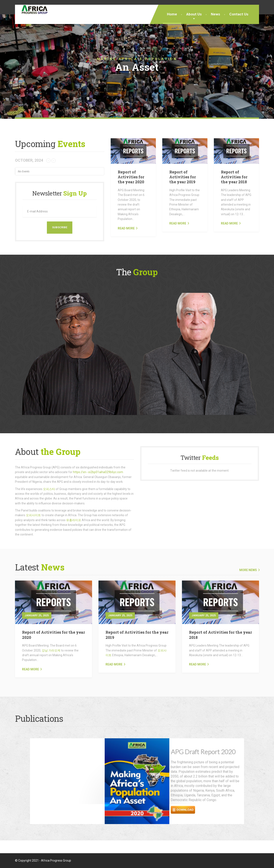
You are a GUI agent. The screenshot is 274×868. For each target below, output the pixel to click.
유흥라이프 (74, 520)
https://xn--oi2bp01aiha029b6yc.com (98, 472)
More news (248, 570)
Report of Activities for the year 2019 (183, 177)
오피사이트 (33, 515)
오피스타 (49, 489)
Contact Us (239, 14)
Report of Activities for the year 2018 (234, 177)
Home (172, 14)
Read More (31, 669)
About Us (194, 14)
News (215, 14)
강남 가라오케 (51, 650)
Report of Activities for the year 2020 (131, 177)
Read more (126, 228)
